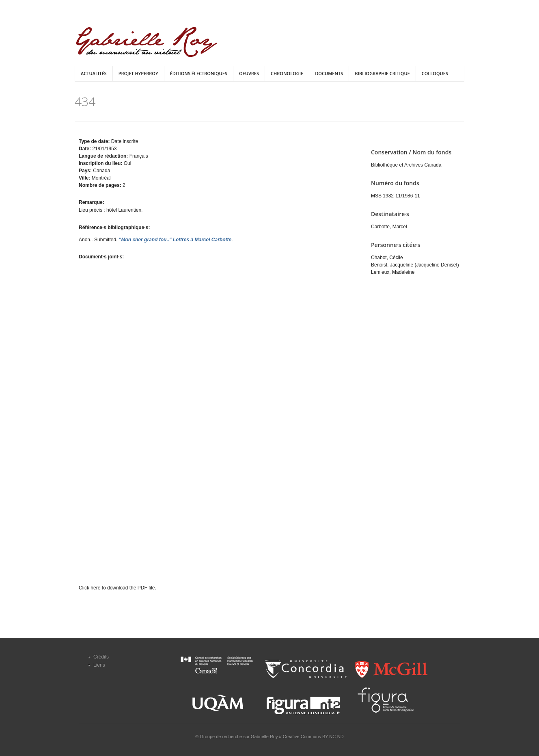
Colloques (435, 73)
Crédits (101, 657)
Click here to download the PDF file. (118, 588)
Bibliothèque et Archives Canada (406, 165)
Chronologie (287, 73)
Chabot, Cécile (387, 258)
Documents (329, 73)
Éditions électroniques (199, 73)
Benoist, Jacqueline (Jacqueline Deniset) (415, 265)
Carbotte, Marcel (389, 227)
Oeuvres (249, 73)
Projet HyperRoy (138, 73)
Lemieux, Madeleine (393, 272)
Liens (99, 665)
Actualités (94, 73)
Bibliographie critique (382, 73)
